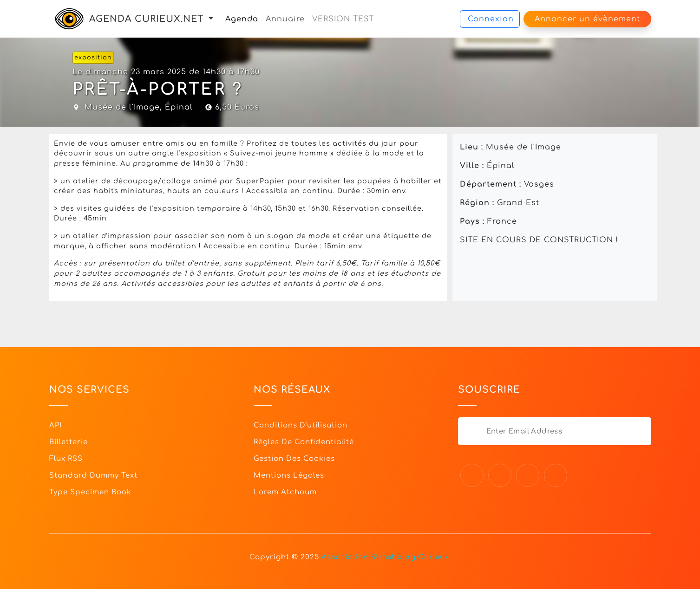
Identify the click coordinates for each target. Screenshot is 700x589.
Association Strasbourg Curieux (385, 557)
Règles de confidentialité (304, 442)
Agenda (242, 19)
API (56, 425)
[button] (211, 19)
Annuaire (285, 19)
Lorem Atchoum (285, 492)
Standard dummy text (93, 476)
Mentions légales (289, 476)
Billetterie (69, 442)
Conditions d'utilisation (301, 425)
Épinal (179, 107)
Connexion (491, 19)
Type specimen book (90, 492)
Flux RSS (66, 459)
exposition (93, 58)
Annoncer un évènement (587, 19)
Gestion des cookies (294, 459)
